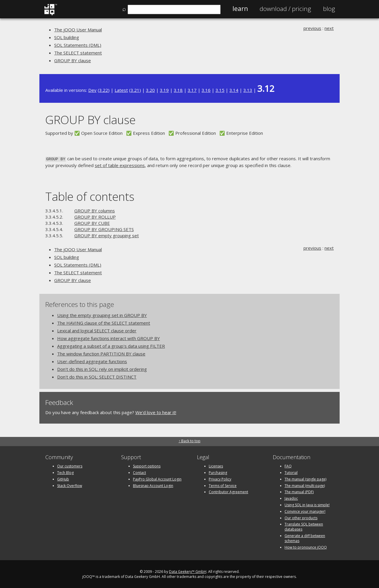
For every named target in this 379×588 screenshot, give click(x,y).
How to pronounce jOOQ (306, 547)
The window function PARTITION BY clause (101, 353)
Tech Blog (65, 472)
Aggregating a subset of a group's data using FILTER (111, 345)
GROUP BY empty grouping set (107, 235)
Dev (92, 90)
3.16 (206, 90)
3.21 (135, 90)
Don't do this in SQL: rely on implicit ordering (102, 368)
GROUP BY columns (95, 210)
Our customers (70, 466)
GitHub (63, 479)
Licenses (216, 466)
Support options (147, 466)
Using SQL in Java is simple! (307, 504)
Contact (139, 472)
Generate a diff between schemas (305, 538)
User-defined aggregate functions (92, 361)
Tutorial (291, 472)
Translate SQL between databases (304, 526)
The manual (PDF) (299, 492)
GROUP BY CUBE (92, 222)
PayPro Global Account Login (157, 479)
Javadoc (291, 498)
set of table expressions (120, 165)
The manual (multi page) (305, 485)
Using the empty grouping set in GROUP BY (102, 315)
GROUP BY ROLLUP (95, 216)
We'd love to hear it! (156, 412)
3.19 (164, 90)
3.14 (234, 90)
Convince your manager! (305, 511)
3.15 (220, 90)
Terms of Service (223, 485)
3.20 (150, 90)
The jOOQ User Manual (78, 30)
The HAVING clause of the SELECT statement (104, 322)
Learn (240, 9)
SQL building (67, 37)
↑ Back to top (189, 440)
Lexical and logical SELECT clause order (97, 330)
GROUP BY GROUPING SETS (104, 229)
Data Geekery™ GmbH (188, 571)
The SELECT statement (78, 53)
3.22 (104, 90)
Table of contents (90, 196)
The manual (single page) (305, 479)
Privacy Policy (220, 479)
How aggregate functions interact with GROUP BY (109, 338)
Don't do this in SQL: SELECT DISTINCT (97, 376)
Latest (121, 90)
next (329, 28)
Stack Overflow (70, 485)
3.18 (178, 90)
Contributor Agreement (228, 492)
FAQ (288, 466)
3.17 (192, 90)
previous (312, 28)
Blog (329, 9)
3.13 (248, 90)
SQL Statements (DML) (78, 45)
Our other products (301, 517)
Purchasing (218, 472)
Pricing (285, 9)
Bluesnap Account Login (153, 485)
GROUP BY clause (73, 60)
